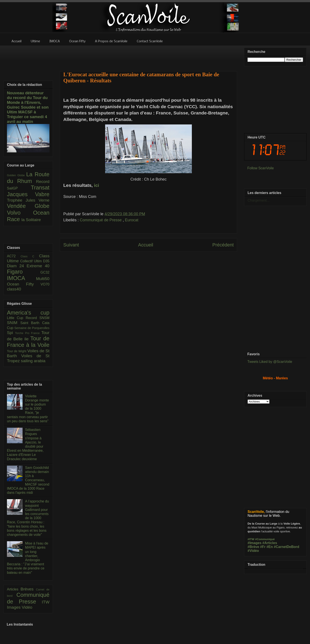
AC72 (14, 256)
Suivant (71, 245)
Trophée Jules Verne (28, 200)
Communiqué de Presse (101, 220)
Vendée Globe (28, 206)
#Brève (253, 547)
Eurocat (132, 220)
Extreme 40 (38, 266)
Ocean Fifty (24, 284)
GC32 (45, 272)
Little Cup (16, 318)
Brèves (28, 589)
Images (14, 607)
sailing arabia (33, 361)
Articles (14, 589)
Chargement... (259, 200)
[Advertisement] (148, 300)
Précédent (223, 245)
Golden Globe (17, 175)
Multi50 (43, 279)
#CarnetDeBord (286, 547)
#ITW (251, 539)
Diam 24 (17, 266)
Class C (30, 256)
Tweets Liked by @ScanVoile (270, 362)
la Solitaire (31, 220)
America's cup (28, 313)
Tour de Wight (17, 351)
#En (270, 547)
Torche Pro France (28, 333)
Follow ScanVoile (261, 168)
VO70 (45, 284)
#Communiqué (265, 539)
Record (43, 182)
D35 (46, 261)
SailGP (19, 188)
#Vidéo (253, 551)
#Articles (270, 543)
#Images (255, 543)
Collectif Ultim (32, 261)
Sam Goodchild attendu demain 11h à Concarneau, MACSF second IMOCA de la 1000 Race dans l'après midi (28, 480)
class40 (14, 289)
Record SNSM (38, 318)
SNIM (14, 323)
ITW (46, 602)
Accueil (146, 245)
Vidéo (27, 607)
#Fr (263, 547)
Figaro (24, 272)
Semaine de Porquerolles (32, 328)
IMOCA (21, 278)
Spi (11, 333)
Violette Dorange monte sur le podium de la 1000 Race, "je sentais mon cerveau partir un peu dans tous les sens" (28, 409)
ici (97, 185)
